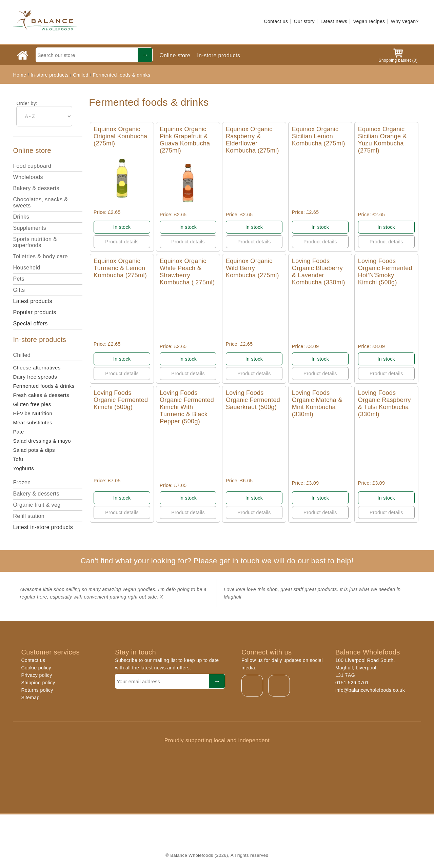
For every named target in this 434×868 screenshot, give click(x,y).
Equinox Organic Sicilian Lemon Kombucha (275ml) (319, 136)
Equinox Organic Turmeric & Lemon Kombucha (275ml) (120, 268)
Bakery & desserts (36, 188)
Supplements (29, 228)
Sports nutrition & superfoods (35, 242)
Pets (19, 279)
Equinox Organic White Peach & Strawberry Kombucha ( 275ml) (187, 272)
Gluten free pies (32, 404)
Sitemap (30, 698)
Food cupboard (32, 166)
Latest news (334, 21)
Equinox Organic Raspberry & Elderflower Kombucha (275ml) (252, 140)
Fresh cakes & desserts (41, 395)
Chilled (81, 75)
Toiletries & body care (40, 256)
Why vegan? (405, 21)
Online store (175, 55)
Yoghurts (23, 468)
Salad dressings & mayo (42, 441)
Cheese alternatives (37, 368)
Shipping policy (38, 683)
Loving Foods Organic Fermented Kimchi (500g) (121, 400)
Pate (18, 432)
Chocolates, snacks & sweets (40, 203)
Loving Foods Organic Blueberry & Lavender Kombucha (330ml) (319, 272)
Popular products (34, 312)
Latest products (32, 301)
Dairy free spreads (35, 377)
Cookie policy (36, 668)
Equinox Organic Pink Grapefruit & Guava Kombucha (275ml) (185, 140)
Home (19, 75)
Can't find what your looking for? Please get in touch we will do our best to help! (217, 561)
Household (26, 268)
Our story (304, 21)
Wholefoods (28, 177)
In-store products (219, 55)
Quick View (122, 178)
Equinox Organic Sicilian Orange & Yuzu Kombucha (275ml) (382, 140)
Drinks (21, 217)
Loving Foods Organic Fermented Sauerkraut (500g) (253, 400)
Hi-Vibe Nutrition (33, 413)
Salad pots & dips (34, 450)
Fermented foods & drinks (121, 75)
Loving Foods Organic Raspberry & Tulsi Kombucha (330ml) (384, 403)
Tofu (18, 459)
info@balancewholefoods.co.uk (370, 690)
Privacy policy (36, 675)
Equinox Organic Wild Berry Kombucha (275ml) (252, 268)
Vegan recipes (369, 21)
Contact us (276, 21)
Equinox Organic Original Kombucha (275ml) (120, 136)
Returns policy (37, 690)
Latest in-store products (43, 527)
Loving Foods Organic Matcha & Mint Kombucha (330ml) (317, 403)
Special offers (30, 324)
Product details (122, 242)
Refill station (29, 516)
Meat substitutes (33, 422)
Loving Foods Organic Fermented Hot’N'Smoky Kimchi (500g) (385, 272)
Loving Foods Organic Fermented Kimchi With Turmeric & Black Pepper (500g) (187, 407)
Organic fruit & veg (37, 505)
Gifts (19, 290)
